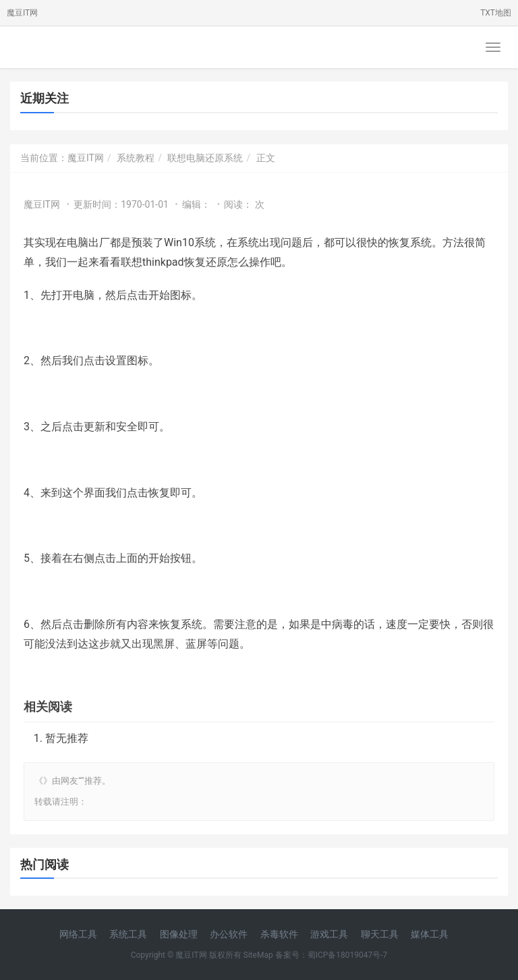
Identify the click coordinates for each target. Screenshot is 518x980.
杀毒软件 (279, 934)
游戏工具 (329, 934)
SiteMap (258, 955)
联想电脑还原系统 (205, 158)
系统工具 (128, 934)
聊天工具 (380, 934)
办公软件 (229, 934)
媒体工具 (430, 934)
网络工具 (78, 934)
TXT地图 (496, 13)
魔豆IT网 (22, 13)
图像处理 (179, 934)
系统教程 (136, 158)
